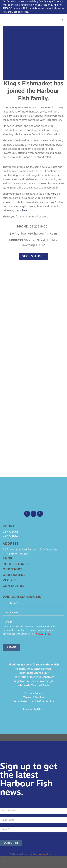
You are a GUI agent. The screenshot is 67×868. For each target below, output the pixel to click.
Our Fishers (14, 575)
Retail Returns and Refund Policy (34, 702)
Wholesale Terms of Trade (34, 686)
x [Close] (5, 862)
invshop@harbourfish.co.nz (39, 234)
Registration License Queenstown (34, 677)
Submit (11, 648)
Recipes (10, 581)
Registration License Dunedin (33, 669)
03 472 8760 (11, 536)
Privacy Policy (33, 693)
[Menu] (5, 20)
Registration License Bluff (33, 673)
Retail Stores (16, 564)
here (54, 194)
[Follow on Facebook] (27, 514)
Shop (8, 559)
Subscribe (11, 843)
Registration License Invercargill (33, 681)
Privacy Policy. (43, 634)
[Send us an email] (40, 514)
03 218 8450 (39, 227)
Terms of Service (34, 698)
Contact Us (14, 586)
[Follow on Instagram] (33, 514)
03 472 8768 (11, 532)
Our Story (13, 570)
